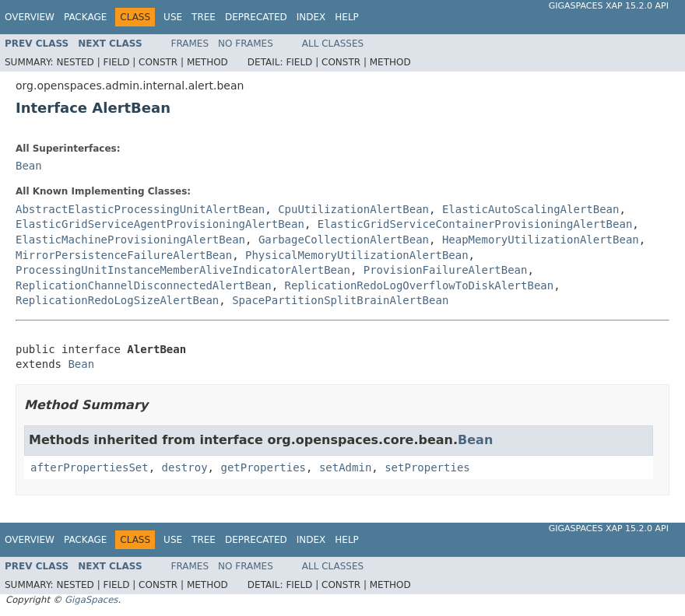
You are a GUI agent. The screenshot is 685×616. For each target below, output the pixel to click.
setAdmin (345, 467)
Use (173, 17)
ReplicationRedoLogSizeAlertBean (117, 300)
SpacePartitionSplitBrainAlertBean (340, 300)
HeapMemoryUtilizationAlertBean (541, 240)
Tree (204, 17)
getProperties (263, 467)
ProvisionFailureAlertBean (446, 270)
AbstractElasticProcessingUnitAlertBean (140, 209)
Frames (190, 44)
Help (347, 17)
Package (85, 17)
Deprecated (256, 17)
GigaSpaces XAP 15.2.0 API (609, 6)
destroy (185, 467)
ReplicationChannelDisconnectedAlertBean (144, 285)
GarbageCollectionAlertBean (344, 240)
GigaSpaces (91, 600)
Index (311, 17)
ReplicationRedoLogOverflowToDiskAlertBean (420, 285)
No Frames (246, 44)
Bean (29, 166)
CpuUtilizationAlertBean (353, 209)
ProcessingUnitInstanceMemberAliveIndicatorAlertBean (183, 270)
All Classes (333, 44)
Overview (30, 17)
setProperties (427, 467)
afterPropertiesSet (90, 467)
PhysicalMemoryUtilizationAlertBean (357, 255)
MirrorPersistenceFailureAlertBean (124, 255)
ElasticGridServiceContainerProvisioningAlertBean (475, 224)
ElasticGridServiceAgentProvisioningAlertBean (160, 224)
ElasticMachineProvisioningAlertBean (130, 240)
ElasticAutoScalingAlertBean (531, 209)
